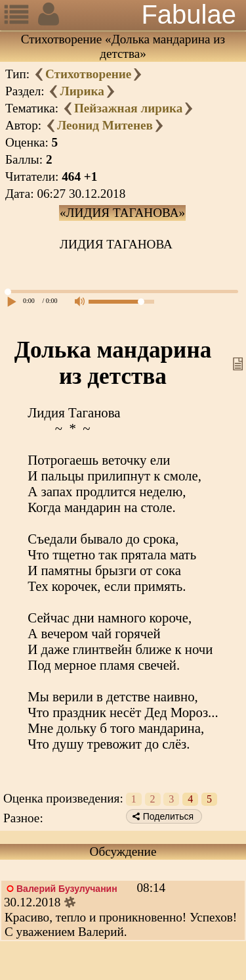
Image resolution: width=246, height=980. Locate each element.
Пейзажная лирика (128, 108)
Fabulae (189, 14)
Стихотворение (88, 74)
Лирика (82, 91)
